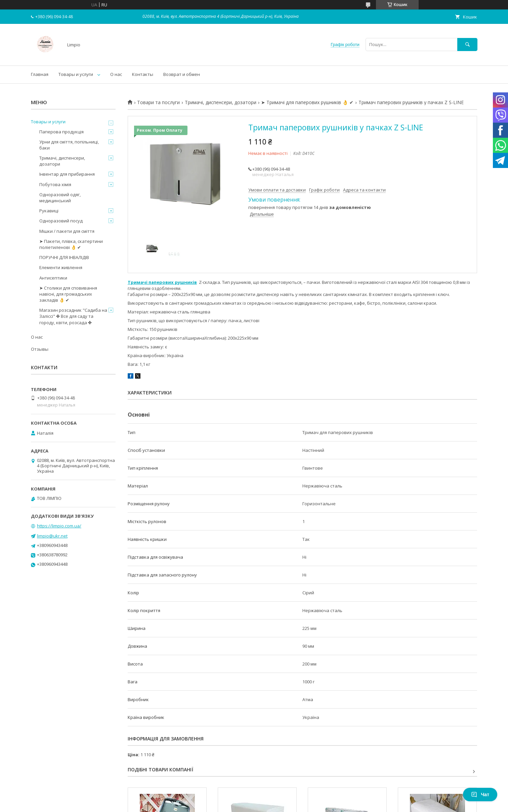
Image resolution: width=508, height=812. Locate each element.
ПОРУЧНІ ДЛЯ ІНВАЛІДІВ (64, 257)
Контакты (143, 74)
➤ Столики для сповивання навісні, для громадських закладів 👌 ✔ (68, 294)
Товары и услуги (76, 74)
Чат (480, 795)
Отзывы (40, 349)
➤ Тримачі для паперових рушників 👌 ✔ (307, 102)
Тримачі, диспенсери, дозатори (221, 102)
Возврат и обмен (182, 74)
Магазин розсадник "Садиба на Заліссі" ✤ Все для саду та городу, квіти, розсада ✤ (73, 316)
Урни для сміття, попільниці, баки (69, 145)
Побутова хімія (55, 184)
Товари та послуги (158, 102)
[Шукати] (467, 45)
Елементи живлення (61, 267)
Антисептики (53, 278)
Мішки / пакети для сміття (67, 231)
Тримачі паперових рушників (162, 282)
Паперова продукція (61, 132)
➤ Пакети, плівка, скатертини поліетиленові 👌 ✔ (71, 244)
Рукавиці (49, 211)
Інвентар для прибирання (67, 174)
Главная (40, 74)
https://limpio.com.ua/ (59, 526)
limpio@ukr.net (52, 536)
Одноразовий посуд (61, 221)
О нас (116, 74)
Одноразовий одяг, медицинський (60, 198)
